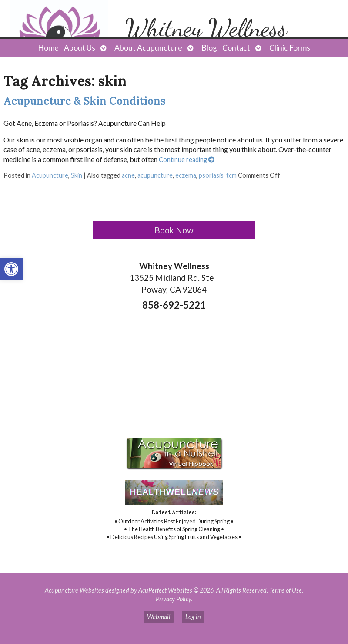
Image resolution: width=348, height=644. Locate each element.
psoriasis (211, 175)
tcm (231, 175)
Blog (209, 48)
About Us (80, 48)
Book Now (174, 230)
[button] (11, 269)
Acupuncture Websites (74, 590)
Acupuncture (50, 175)
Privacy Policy (173, 599)
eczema (186, 175)
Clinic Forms (290, 48)
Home (48, 48)
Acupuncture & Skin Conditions (85, 101)
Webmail (159, 617)
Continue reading (187, 160)
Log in (193, 617)
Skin (77, 175)
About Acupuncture (148, 48)
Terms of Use (286, 590)
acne (128, 175)
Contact (236, 48)
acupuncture (155, 175)
